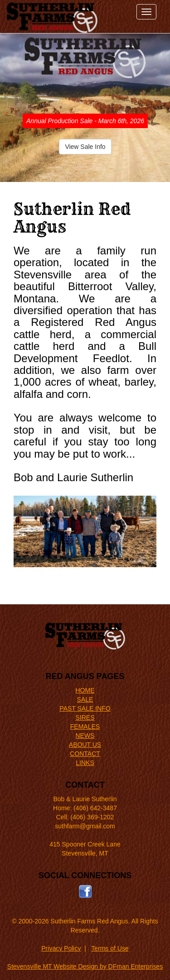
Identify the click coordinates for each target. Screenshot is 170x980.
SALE (85, 699)
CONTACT (85, 754)
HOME (85, 690)
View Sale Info (85, 147)
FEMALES (85, 727)
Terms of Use (110, 948)
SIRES (85, 717)
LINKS (85, 763)
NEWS (85, 736)
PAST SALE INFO (85, 708)
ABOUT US (85, 745)
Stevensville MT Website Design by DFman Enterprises (85, 966)
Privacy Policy (61, 948)
